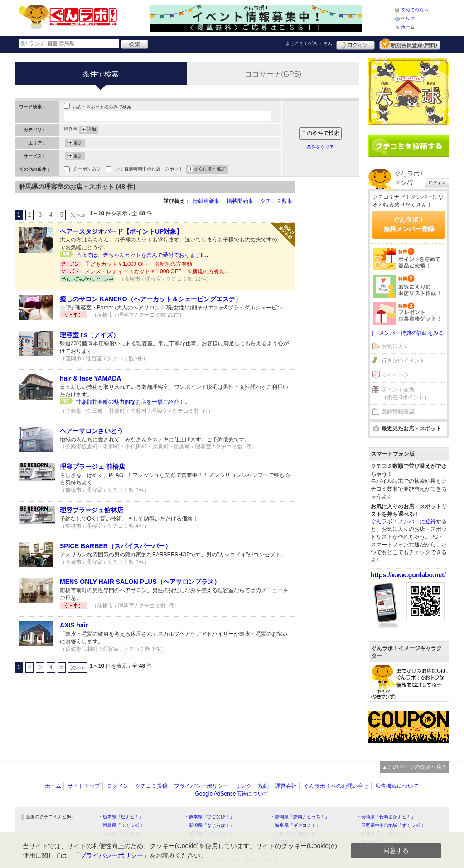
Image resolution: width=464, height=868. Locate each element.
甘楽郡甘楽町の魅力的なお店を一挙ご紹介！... (132, 402)
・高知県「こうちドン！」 (384, 842)
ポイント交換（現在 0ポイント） (406, 393)
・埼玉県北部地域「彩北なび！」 (304, 842)
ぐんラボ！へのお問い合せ (336, 786)
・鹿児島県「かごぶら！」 (212, 842)
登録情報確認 (398, 411)
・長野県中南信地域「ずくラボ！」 (393, 825)
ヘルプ (408, 18)
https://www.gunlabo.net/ (408, 575)
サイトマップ (84, 786)
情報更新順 (206, 201)
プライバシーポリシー (201, 786)
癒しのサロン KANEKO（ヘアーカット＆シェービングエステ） (151, 299)
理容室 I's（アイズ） (89, 335)
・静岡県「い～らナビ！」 (384, 834)
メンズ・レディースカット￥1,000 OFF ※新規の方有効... (157, 271)
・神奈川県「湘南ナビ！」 (298, 834)
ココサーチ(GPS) (273, 74)
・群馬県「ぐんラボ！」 (123, 834)
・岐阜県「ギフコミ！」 (295, 825)
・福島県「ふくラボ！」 (123, 825)
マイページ (395, 375)
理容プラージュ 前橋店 (92, 467)
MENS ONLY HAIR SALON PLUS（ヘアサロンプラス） (140, 582)
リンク (243, 786)
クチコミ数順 (276, 201)
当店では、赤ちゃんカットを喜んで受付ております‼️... (142, 255)
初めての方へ (415, 10)
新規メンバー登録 (410, 44)
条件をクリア (320, 147)
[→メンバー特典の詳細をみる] (409, 333)
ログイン (355, 44)
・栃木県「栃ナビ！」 (121, 817)
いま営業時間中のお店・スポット (149, 170)
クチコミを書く (409, 146)
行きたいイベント (403, 361)
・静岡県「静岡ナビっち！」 (300, 817)
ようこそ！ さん (309, 43)
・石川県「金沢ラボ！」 (123, 842)
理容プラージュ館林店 (92, 510)
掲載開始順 (240, 201)
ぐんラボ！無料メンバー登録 (409, 224)
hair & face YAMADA (90, 378)
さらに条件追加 (210, 169)
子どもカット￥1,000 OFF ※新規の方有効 (138, 264)
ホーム (408, 27)
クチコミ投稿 (151, 786)
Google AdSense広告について (232, 794)
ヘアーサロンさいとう (92, 431)
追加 (92, 130)
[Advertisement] (332, 317)
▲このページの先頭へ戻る (415, 767)
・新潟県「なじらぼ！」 (209, 825)
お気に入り (395, 346)
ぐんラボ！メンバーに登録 (403, 521)
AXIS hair (74, 625)
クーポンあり (87, 170)
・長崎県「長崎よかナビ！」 (386, 817)
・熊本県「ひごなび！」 (209, 817)
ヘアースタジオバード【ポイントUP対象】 (121, 231)
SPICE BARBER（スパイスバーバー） (116, 546)
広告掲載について (397, 786)
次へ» (78, 215)
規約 (263, 786)
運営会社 (286, 786)
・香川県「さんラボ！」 (209, 834)
